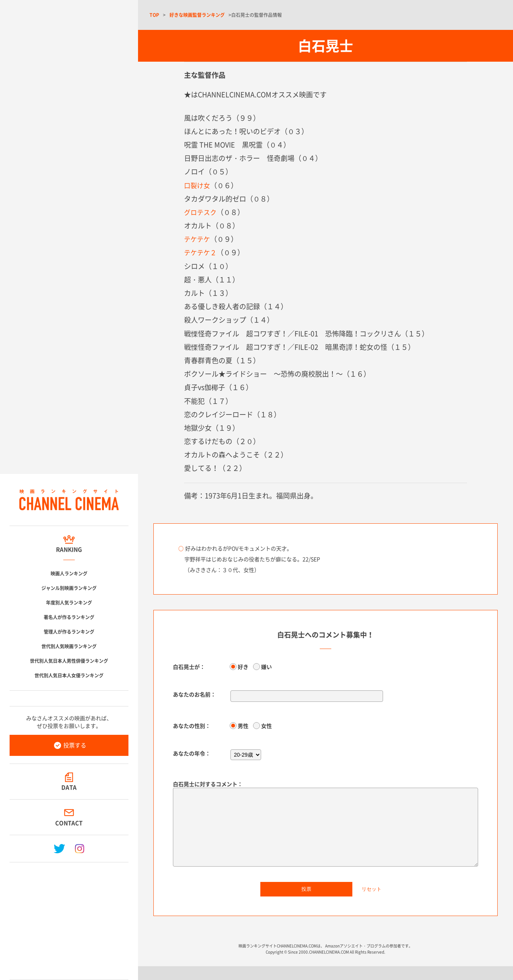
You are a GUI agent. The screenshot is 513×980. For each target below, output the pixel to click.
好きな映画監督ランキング (197, 15)
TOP (154, 15)
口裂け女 (198, 185)
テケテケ (198, 239)
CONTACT (69, 823)
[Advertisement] (69, 918)
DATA (69, 787)
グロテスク (201, 212)
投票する (75, 745)
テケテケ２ (201, 252)
